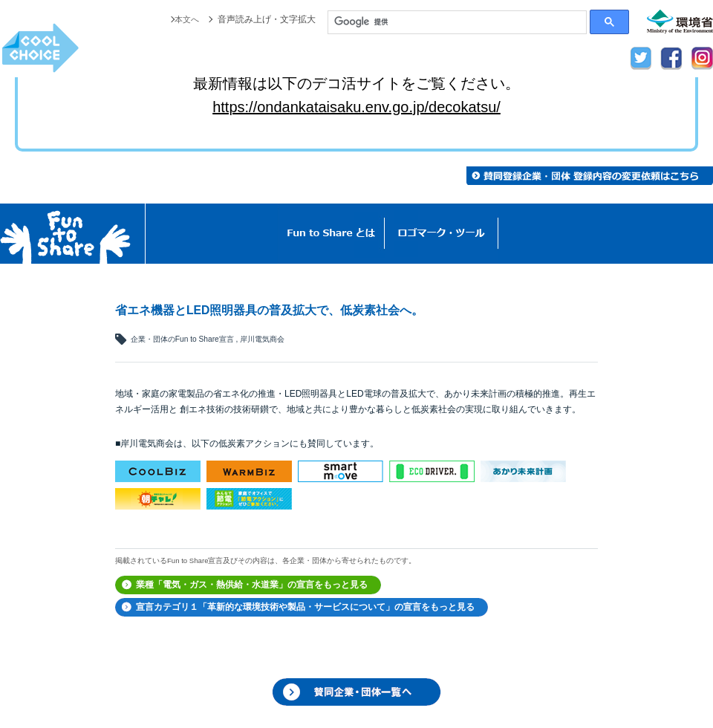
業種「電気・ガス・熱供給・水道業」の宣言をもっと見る (252, 585)
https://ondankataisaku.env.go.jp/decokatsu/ (356, 107)
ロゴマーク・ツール (442, 234)
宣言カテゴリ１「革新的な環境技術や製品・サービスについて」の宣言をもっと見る (305, 607)
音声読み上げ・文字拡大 (267, 19)
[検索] (457, 22)
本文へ (186, 19)
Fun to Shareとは (331, 234)
